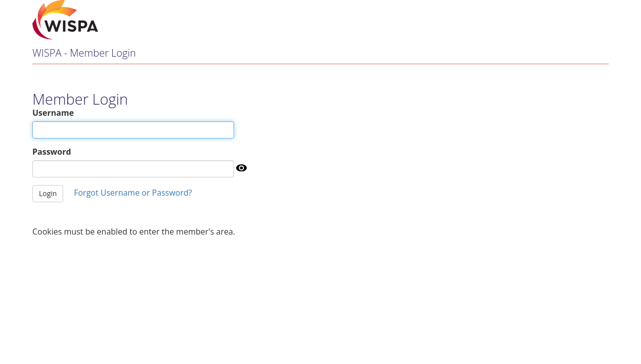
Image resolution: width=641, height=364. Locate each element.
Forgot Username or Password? (133, 193)
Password (52, 152)
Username (53, 113)
